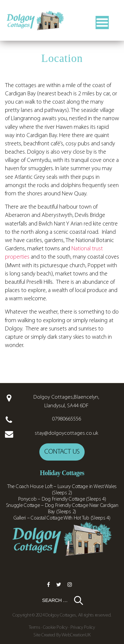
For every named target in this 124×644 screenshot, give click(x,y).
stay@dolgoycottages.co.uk (66, 433)
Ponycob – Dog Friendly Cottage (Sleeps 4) (62, 499)
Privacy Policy (83, 628)
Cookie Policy (55, 628)
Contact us (62, 452)
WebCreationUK (76, 635)
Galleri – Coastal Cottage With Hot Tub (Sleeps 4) (62, 518)
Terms (35, 628)
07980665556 (66, 419)
